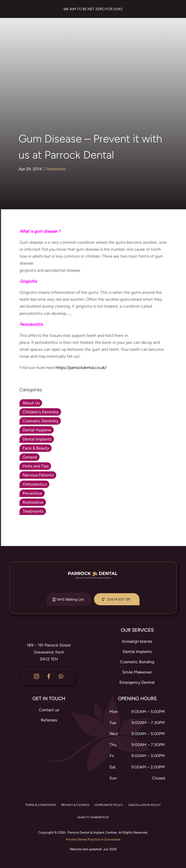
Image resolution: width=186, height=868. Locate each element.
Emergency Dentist (137, 682)
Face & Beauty (36, 448)
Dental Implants (37, 439)
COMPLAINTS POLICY (109, 805)
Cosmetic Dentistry (40, 421)
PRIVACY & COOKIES (75, 805)
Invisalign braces (137, 641)
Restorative (33, 502)
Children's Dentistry (41, 412)
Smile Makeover (137, 672)
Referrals (49, 720)
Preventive (32, 493)
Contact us (49, 710)
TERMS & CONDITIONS (41, 805)
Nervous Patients (38, 475)
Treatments (55, 169)
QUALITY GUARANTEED (93, 817)
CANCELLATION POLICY (145, 805)
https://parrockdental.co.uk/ (81, 368)
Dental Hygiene (37, 430)
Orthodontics (35, 484)
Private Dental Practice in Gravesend (93, 839)
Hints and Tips (36, 466)
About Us (31, 403)
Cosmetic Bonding (137, 662)
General (30, 457)
